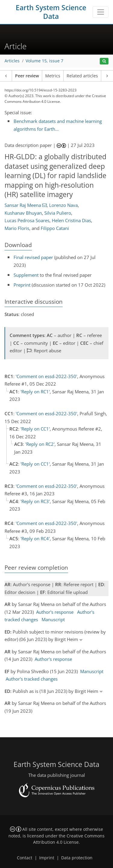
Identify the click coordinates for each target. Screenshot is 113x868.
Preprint (22, 285)
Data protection (77, 858)
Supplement (26, 275)
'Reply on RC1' (35, 392)
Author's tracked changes (32, 679)
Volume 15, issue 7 (44, 61)
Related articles (82, 76)
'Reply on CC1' (35, 429)
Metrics (53, 76)
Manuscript (53, 619)
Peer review (27, 76)
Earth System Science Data (51, 12)
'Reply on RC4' (35, 538)
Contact (25, 858)
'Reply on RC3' (35, 501)
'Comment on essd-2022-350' (46, 376)
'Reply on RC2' (40, 444)
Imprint (47, 858)
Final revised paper (33, 257)
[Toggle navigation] (100, 12)
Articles (12, 61)
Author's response (55, 612)
